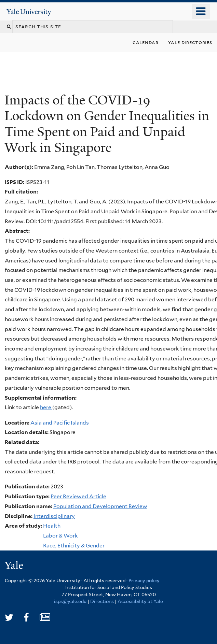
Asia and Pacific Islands (60, 423)
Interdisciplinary (54, 516)
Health (52, 526)
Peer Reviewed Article (78, 496)
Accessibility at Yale (140, 601)
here (46, 407)
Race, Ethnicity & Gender (74, 546)
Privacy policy (144, 581)
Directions (102, 601)
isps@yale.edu (70, 601)
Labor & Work (60, 536)
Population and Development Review (100, 506)
